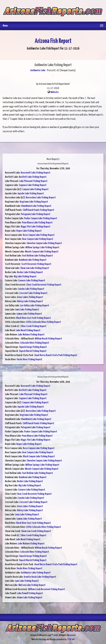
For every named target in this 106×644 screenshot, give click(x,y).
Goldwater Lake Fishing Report (36, 573)
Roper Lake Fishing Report (29, 231)
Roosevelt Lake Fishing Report (36, 173)
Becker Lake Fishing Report (30, 272)
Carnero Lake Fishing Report (32, 281)
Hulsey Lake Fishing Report (30, 301)
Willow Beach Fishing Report (48, 339)
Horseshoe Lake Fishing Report (41, 198)
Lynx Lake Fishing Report (27, 581)
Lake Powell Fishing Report (30, 593)
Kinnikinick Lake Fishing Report (36, 206)
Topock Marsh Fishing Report (33, 351)
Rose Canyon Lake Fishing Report (39, 235)
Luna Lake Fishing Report (27, 310)
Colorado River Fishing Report (35, 343)
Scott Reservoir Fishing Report (36, 264)
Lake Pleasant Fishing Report (33, 181)
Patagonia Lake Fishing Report (36, 214)
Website (55, 92)
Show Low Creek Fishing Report (36, 531)
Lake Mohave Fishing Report (31, 335)
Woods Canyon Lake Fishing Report (42, 252)
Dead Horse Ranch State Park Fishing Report (56, 355)
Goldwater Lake (38, 70)
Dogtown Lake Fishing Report (34, 202)
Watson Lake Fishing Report (32, 585)
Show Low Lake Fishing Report (35, 268)
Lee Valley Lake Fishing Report (35, 306)
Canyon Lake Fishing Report (35, 189)
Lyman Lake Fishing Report (29, 314)
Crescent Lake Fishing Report (33, 293)
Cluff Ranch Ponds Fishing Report (38, 210)
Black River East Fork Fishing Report (34, 318)
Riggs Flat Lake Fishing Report (36, 227)
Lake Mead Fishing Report (28, 330)
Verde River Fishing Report (30, 360)
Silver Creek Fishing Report (33, 326)
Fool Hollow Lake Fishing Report (38, 256)
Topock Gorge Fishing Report (33, 347)
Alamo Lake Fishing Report (30, 598)
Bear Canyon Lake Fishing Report (38, 239)
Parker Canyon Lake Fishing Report (41, 218)
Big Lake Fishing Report (25, 277)
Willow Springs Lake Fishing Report (42, 248)
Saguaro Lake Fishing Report (33, 185)
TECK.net (71, 639)
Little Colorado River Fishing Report (44, 322)
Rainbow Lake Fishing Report (33, 260)
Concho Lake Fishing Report (31, 289)
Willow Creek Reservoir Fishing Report (46, 589)
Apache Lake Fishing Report (31, 194)
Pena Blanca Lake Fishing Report (37, 223)
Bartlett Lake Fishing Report (33, 177)
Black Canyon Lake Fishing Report (39, 457)
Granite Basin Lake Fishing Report (40, 577)
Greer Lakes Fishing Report (30, 297)
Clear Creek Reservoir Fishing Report (44, 285)
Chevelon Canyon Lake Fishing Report (44, 243)
